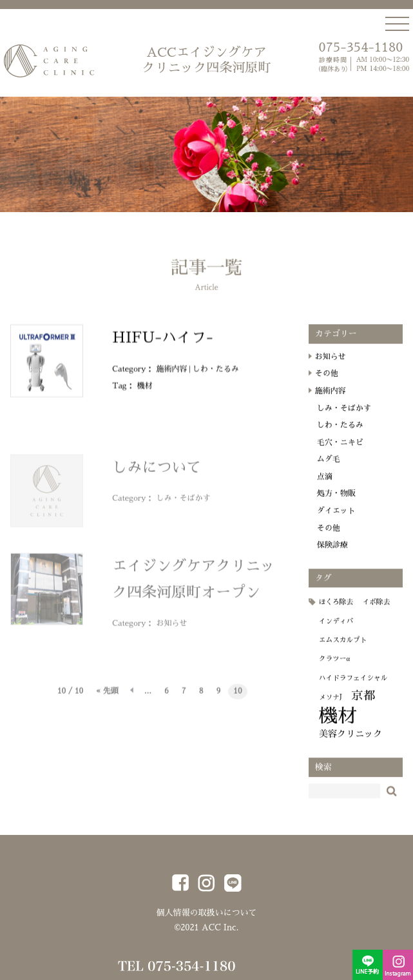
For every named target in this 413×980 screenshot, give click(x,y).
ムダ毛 (329, 469)
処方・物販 (336, 503)
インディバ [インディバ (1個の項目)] (336, 631)
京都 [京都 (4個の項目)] (364, 705)
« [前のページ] (131, 696)
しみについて (157, 472)
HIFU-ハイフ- (163, 347)
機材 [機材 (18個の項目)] (338, 726)
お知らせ (172, 628)
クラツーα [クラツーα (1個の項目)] (334, 668)
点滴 (325, 486)
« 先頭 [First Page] (107, 696)
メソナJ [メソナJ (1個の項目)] (331, 707)
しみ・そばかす (184, 503)
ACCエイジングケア (206, 61)
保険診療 (332, 554)
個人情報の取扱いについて (206, 913)
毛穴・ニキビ (340, 452)
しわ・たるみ (216, 378)
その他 (327, 383)
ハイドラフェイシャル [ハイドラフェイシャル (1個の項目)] (353, 688)
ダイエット (336, 520)
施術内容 (172, 378)
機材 (145, 395)
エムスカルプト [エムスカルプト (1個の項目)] (343, 650)
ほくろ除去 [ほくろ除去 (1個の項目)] (336, 612)
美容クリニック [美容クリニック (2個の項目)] (351, 743)
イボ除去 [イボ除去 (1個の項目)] (377, 612)
